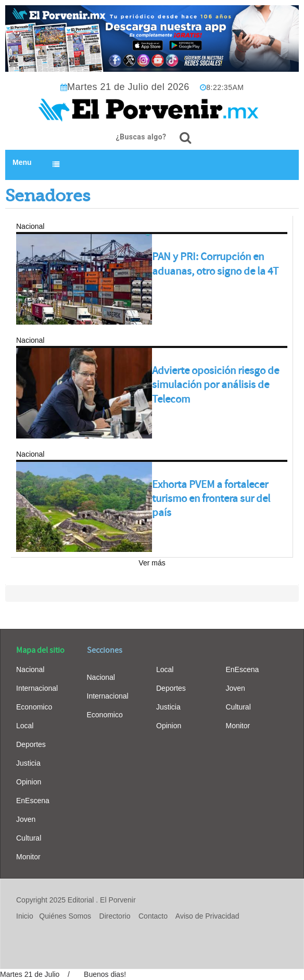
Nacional (30, 669)
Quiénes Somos (65, 916)
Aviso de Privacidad (207, 916)
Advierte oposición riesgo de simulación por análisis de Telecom (216, 385)
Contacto (153, 916)
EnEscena (33, 801)
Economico (34, 707)
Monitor (28, 857)
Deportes (31, 744)
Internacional (37, 688)
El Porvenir (118, 900)
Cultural (29, 838)
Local (25, 726)
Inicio (25, 916)
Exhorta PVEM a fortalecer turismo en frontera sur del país (211, 499)
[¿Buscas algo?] (185, 138)
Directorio (115, 916)
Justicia (28, 763)
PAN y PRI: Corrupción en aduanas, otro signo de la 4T (215, 264)
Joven (26, 819)
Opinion (29, 782)
